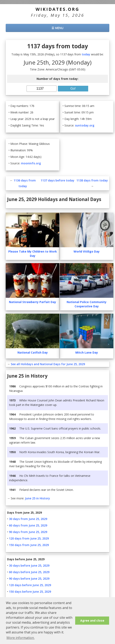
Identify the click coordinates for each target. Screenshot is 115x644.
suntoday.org (85, 125)
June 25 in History (37, 498)
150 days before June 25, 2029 (30, 592)
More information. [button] (21, 638)
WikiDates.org (57, 9)
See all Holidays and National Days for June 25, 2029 (48, 364)
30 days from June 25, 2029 (28, 519)
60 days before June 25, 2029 (29, 572)
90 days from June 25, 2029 (28, 532)
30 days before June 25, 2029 (29, 565)
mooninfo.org (31, 163)
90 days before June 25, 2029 (29, 579)
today (86, 54)
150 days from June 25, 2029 (29, 545)
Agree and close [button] (92, 620)
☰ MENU (57, 28)
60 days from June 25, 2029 (28, 525)
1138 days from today (92, 180)
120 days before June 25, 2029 (30, 585)
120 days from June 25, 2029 (29, 538)
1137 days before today (57, 180)
